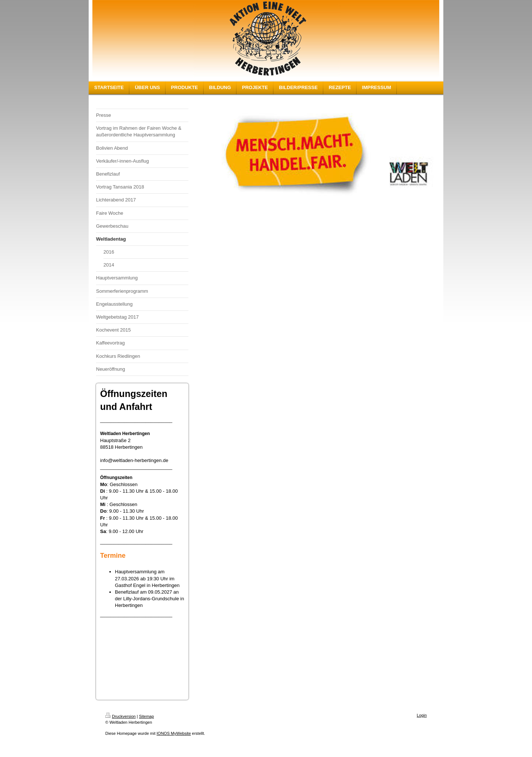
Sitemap (146, 716)
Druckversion (120, 716)
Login (422, 715)
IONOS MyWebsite (174, 733)
